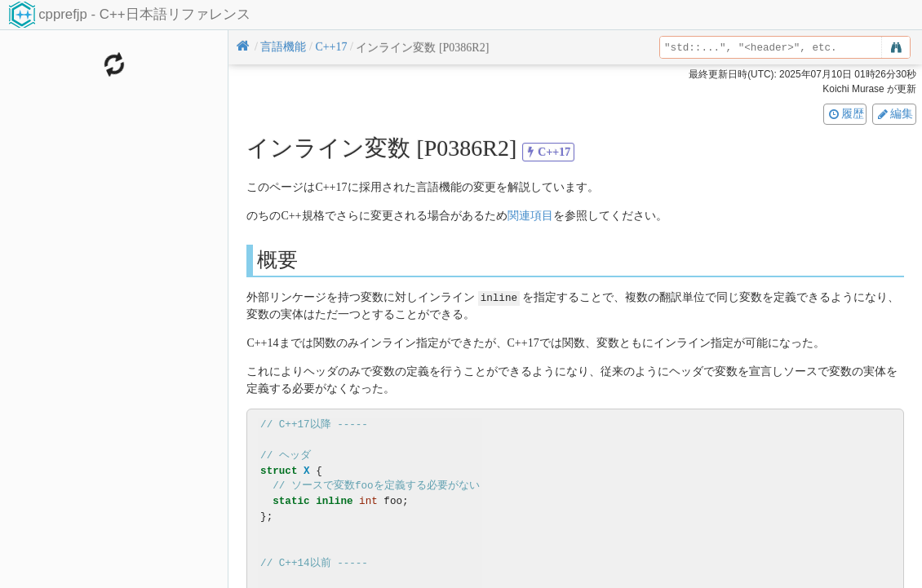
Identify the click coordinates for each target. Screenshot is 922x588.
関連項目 (530, 216)
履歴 (845, 113)
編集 (894, 113)
